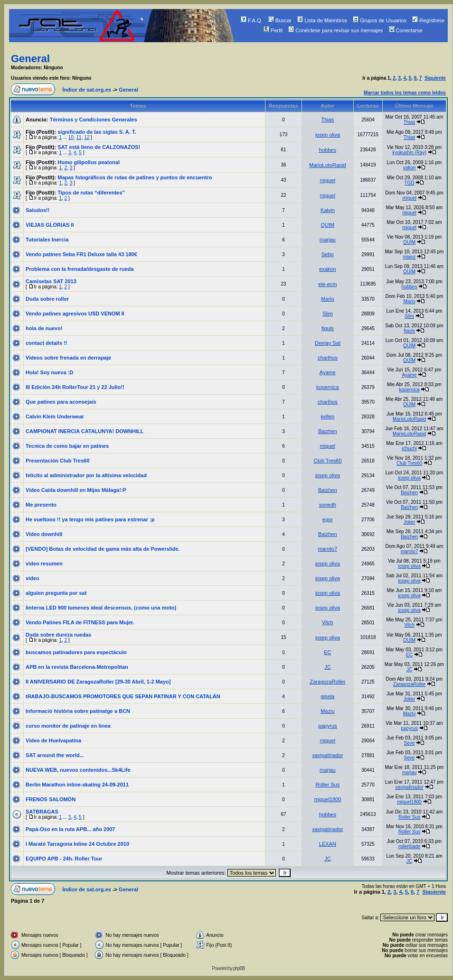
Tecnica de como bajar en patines (67, 446)
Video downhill (44, 534)
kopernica (328, 387)
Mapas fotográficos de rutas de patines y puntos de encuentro (135, 177)
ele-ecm (327, 284)
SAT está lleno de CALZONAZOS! (99, 147)
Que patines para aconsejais (61, 402)
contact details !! (46, 343)
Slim (327, 314)
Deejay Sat (328, 343)
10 (71, 137)
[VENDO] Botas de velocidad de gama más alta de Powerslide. (103, 549)
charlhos (328, 358)
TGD (409, 183)
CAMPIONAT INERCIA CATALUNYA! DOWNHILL (85, 431)
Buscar (280, 20)
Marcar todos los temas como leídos (405, 93)
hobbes (328, 150)
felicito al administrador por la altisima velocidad (86, 475)
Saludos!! (38, 210)
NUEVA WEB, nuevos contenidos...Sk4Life (78, 770)
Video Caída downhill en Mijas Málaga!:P (76, 490)
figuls (328, 328)
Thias (327, 120)
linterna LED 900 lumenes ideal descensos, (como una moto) (101, 608)
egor (328, 519)
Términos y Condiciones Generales (94, 120)
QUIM (328, 225)
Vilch (328, 622)
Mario (328, 299)
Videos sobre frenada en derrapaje (68, 358)
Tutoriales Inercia (47, 240)
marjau (328, 240)
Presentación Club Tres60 (58, 461)
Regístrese (428, 20)
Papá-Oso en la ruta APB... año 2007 (71, 829)
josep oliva (328, 135)
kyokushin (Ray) (409, 153)
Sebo (328, 254)
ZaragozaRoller (327, 682)
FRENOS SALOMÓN (51, 799)
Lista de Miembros (322, 20)
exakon (327, 269)
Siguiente (435, 78)
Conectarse (406, 30)
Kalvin (328, 210)
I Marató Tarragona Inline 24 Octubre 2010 (77, 844)
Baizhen (328, 431)
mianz (410, 257)
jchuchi (409, 448)
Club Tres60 (327, 461)
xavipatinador (327, 755)
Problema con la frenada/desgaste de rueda (80, 269)
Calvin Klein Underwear (55, 416)
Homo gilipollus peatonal (89, 162)
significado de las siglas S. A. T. (97, 132)
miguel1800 (327, 799)
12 (87, 137)
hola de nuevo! (44, 328)
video (33, 578)
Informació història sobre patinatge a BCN (78, 711)
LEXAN (328, 844)
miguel (328, 180)
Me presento (41, 505)
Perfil (273, 30)
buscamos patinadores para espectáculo (76, 652)
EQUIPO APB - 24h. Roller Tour (64, 859)
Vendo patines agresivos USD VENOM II (75, 314)
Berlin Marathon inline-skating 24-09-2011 (77, 785)
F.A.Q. (252, 20)
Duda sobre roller (47, 299)
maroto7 (328, 549)
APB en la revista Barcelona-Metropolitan (77, 667)
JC (327, 667)
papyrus (327, 726)
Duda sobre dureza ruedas (58, 635)
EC (327, 652)
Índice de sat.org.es (87, 90)
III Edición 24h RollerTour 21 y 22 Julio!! (75, 387)
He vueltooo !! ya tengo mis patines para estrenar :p (90, 519)
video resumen (44, 564)
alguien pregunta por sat (56, 593)
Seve (410, 743)
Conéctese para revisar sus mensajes (335, 30)
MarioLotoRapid (328, 165)
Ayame (328, 372)
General (30, 59)
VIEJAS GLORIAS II (50, 225)
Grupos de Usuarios (380, 20)
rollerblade (410, 846)
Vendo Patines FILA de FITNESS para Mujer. (80, 622)
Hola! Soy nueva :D (49, 372)
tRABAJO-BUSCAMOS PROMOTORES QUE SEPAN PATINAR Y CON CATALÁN (123, 696)
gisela (328, 696)
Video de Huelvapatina (53, 740)
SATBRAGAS (42, 812)
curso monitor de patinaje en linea (68, 726)
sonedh (328, 505)
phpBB (239, 968)
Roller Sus (328, 785)
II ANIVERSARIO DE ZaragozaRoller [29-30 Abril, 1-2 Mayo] (98, 682)
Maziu (327, 711)
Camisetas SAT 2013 (51, 281)
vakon (410, 168)
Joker (409, 522)
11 (79, 137)
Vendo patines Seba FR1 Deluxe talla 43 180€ (81, 254)
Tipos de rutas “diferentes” (91, 193)
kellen (328, 416)
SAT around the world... (55, 755)
